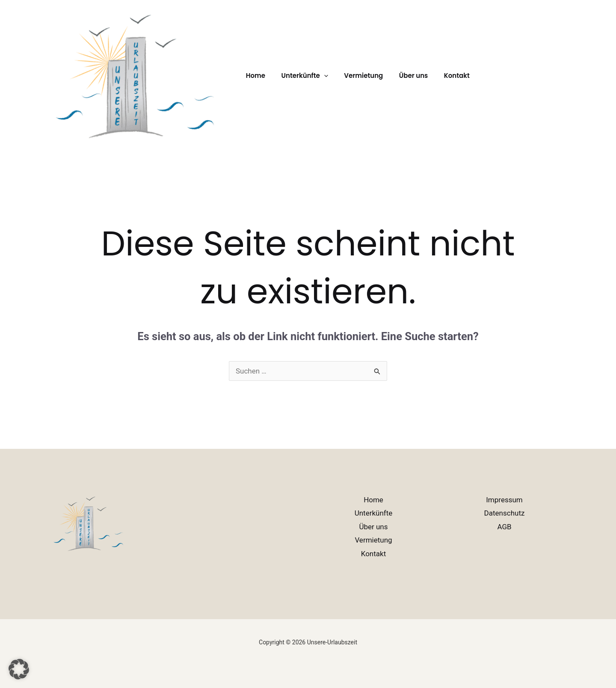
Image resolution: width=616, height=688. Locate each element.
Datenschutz (505, 513)
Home (254, 76)
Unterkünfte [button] (300, 76)
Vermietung (356, 76)
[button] (319, 76)
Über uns (403, 76)
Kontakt (442, 76)
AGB (504, 527)
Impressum (504, 500)
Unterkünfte (374, 513)
